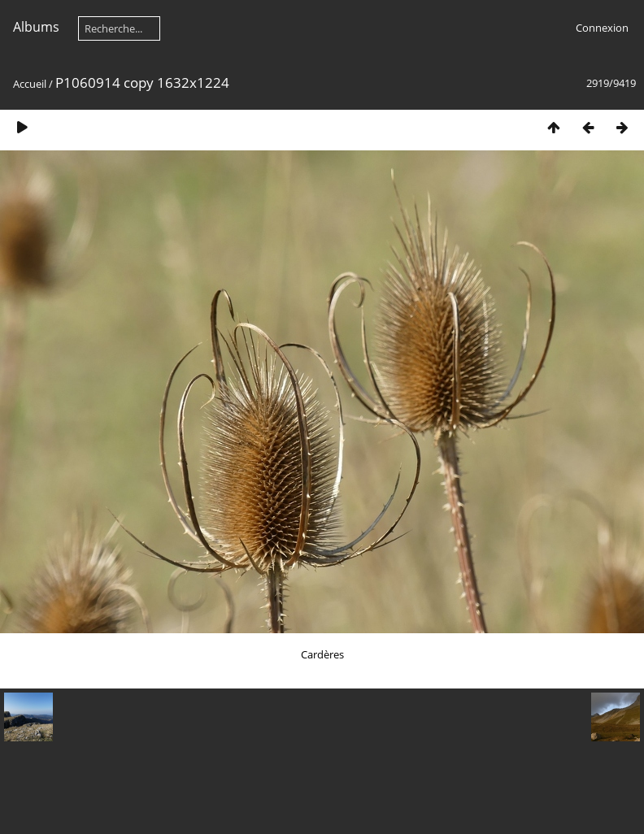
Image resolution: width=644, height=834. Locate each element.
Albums (36, 27)
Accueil (30, 84)
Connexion (602, 28)
